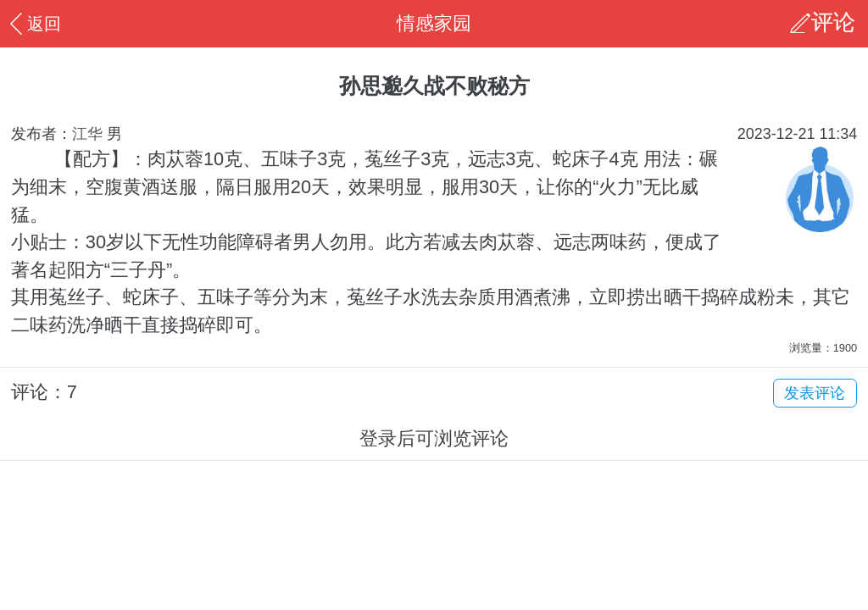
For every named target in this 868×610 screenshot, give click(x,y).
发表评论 (815, 393)
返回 (33, 23)
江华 (87, 134)
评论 (833, 23)
